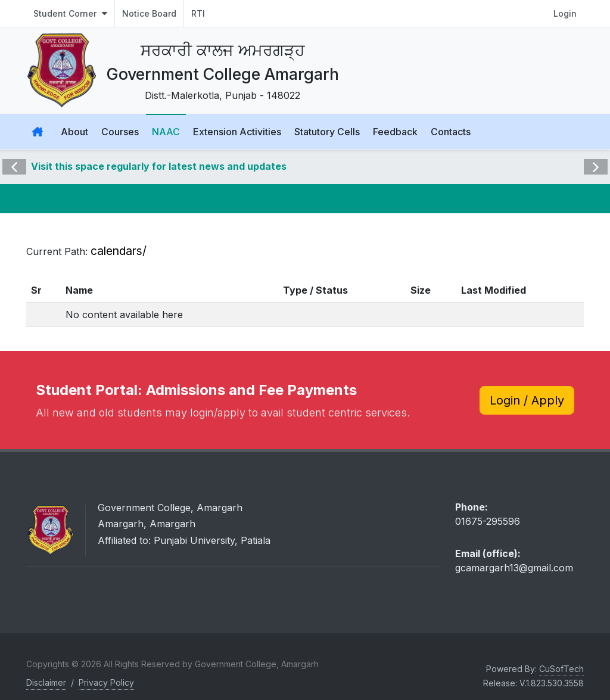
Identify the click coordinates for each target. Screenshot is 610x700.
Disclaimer (46, 683)
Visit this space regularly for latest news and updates (159, 167)
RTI (198, 13)
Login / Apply (527, 400)
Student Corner (70, 13)
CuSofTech (561, 669)
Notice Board (149, 13)
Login (565, 13)
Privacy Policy (106, 683)
